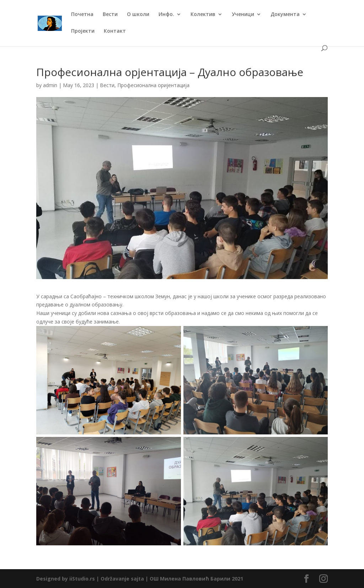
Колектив (203, 15)
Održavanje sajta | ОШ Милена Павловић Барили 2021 (172, 579)
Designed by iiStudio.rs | (68, 579)
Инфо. (166, 15)
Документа (285, 15)
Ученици (243, 15)
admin (50, 85)
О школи (138, 15)
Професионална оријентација (153, 85)
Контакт (115, 31)
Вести (110, 15)
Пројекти (83, 31)
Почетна (82, 15)
